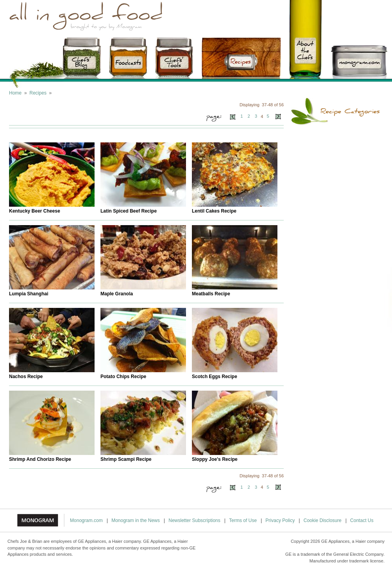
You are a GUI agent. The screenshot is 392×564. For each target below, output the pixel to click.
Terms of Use (243, 520)
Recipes (38, 93)
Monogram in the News (136, 520)
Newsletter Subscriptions (194, 520)
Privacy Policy (280, 520)
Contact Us (362, 520)
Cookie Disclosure (322, 520)
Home (15, 93)
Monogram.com (86, 520)
